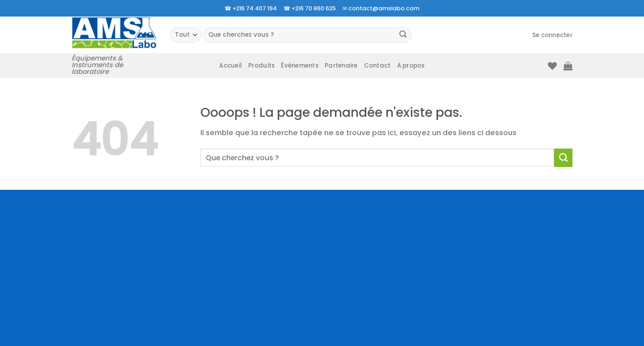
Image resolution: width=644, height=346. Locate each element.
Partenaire (341, 66)
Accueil (231, 66)
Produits (261, 66)
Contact (377, 66)
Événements (300, 66)
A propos (411, 66)
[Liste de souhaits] (552, 66)
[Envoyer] (403, 35)
